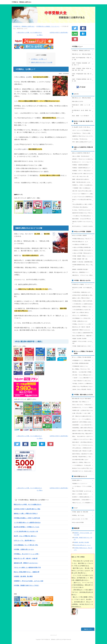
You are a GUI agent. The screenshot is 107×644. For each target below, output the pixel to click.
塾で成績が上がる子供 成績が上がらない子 (82, 174)
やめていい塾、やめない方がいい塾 (80, 176)
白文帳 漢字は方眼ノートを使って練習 (81, 413)
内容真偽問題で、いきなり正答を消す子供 (82, 425)
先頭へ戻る (89, 629)
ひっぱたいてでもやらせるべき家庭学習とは (82, 197)
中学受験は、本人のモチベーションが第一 (26, 554)
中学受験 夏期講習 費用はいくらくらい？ (82, 256)
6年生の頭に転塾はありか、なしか (80, 242)
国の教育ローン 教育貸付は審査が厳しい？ (82, 497)
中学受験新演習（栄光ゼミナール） (80, 366)
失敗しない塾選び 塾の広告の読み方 (81, 156)
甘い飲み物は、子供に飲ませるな (80, 139)
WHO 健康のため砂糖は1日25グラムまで (82, 142)
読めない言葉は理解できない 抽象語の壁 (26, 572)
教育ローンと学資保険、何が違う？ (80, 494)
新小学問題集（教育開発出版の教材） (81, 363)
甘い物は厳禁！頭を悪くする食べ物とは (81, 127)
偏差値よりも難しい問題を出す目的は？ (26, 514)
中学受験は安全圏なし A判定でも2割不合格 (27, 518)
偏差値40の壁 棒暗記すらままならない (26, 563)
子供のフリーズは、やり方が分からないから (82, 445)
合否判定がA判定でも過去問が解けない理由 (27, 509)
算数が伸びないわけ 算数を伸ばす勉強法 (82, 54)
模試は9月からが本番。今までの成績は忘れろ (28, 504)
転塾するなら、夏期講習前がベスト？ (81, 272)
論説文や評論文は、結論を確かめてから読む (82, 454)
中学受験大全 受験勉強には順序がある (21, 2)
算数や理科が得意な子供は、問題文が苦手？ (82, 434)
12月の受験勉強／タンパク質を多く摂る (26, 545)
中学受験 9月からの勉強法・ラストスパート (82, 284)
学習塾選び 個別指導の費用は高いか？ (81, 168)
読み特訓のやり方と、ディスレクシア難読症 (82, 408)
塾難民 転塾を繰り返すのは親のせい (81, 179)
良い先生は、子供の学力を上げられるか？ (82, 210)
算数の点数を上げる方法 (77, 101)
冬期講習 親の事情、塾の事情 (23, 576)
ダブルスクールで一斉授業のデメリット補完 (82, 194)
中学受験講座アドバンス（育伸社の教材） (82, 360)
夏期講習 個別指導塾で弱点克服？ (80, 269)
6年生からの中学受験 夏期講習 (79, 235)
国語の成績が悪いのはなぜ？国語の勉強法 (82, 398)
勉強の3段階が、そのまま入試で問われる (82, 219)
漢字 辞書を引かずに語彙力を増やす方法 (82, 416)
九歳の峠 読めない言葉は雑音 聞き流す (82, 389)
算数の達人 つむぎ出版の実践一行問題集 (82, 372)
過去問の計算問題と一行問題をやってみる (26, 527)
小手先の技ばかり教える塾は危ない (80, 207)
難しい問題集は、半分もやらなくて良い (81, 369)
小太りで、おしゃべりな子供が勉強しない (82, 130)
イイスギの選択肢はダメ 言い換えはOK (82, 465)
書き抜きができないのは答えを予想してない (82, 468)
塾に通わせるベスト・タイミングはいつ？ (82, 162)
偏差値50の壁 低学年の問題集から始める (82, 422)
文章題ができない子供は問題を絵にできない (82, 386)
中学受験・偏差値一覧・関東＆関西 (80, 512)
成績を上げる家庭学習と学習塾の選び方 (81, 153)
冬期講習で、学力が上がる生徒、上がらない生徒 (29, 581)
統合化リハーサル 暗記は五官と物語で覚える (82, 200)
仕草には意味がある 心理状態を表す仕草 (82, 448)
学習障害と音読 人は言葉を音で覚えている (82, 410)
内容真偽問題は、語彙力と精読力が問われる (82, 428)
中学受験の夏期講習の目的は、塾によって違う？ (82, 266)
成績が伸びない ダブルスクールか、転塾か (82, 275)
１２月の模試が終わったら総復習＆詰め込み (27, 523)
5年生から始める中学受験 (78, 523)
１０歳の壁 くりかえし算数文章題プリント (82, 378)
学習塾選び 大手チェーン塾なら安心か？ (82, 171)
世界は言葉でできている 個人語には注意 (82, 471)
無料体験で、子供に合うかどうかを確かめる (82, 159)
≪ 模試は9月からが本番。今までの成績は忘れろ (29, 33)
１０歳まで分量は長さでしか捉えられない (82, 381)
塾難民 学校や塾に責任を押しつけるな (81, 182)
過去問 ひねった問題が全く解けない (25, 536)
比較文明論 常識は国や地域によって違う (82, 457)
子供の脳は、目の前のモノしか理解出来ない (82, 384)
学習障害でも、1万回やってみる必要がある (82, 185)
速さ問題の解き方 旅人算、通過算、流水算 (82, 111)
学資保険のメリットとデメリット (80, 484)
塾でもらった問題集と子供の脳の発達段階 (82, 357)
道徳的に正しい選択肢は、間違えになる (81, 462)
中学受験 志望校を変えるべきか (24, 549)
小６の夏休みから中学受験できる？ (80, 244)
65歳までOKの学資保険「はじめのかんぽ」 (82, 491)
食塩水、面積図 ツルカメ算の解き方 (81, 116)
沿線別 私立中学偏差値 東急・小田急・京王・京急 (82, 59)
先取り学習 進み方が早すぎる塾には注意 (82, 191)
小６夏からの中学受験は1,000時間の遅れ (82, 247)
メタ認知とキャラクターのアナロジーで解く (82, 439)
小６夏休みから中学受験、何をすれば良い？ (82, 250)
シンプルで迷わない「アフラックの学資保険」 (82, 487)
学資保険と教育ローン (77, 480)
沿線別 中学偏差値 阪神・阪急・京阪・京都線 (82, 75)
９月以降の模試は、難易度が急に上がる (81, 292)
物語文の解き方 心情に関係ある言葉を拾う (82, 442)
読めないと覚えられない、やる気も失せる (82, 405)
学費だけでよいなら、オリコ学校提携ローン (82, 503)
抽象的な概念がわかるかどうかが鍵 (42, 62)
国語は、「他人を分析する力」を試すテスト (82, 436)
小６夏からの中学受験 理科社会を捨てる (82, 253)
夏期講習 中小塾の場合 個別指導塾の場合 (82, 262)
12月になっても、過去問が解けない (25, 541)
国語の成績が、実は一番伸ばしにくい (81, 402)
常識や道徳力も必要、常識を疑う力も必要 (82, 451)
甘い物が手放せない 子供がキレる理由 (81, 133)
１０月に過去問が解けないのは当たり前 (26, 531)
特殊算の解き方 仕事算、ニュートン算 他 (82, 106)
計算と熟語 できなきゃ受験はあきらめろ (82, 375)
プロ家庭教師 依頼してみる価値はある (81, 188)
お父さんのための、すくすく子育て (80, 519)
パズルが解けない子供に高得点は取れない (82, 216)
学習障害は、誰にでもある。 (78, 515)
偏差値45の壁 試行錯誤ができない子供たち (82, 213)
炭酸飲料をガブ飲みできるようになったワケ (82, 136)
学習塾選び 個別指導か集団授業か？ (81, 165)
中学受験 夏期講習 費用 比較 (80, 259)
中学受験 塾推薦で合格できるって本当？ (26, 585)
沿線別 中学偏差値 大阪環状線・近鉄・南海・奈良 (82, 80)
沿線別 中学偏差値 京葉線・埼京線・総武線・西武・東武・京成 (82, 69)
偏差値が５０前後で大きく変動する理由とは (82, 431)
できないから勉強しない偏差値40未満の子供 (27, 568)
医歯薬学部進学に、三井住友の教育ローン (82, 500)
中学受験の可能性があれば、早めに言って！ (82, 239)
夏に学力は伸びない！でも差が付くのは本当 (82, 226)
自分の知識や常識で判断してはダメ (80, 460)
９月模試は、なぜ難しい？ (39, 59)
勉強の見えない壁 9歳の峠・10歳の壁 (26, 558)
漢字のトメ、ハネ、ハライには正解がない (82, 419)
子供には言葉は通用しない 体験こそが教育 (82, 204)
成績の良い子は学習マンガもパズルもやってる (82, 223)
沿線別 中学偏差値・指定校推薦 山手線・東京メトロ (81, 64)
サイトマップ (53, 635)
